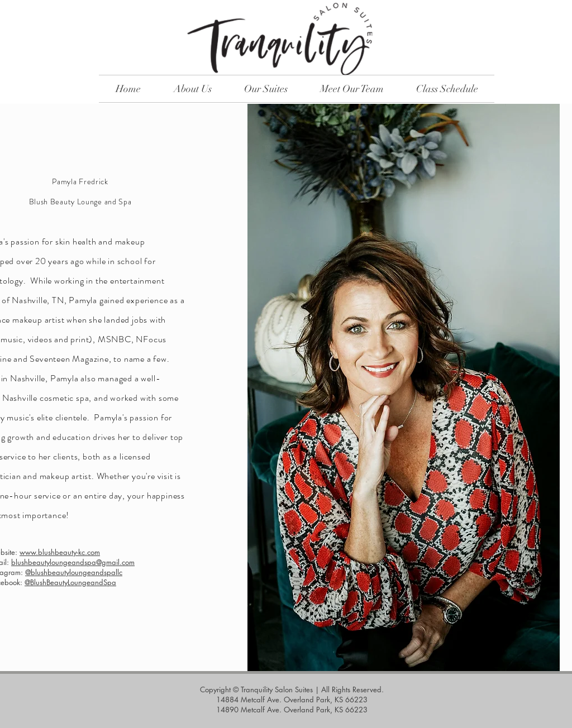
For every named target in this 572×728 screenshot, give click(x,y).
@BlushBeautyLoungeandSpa (70, 582)
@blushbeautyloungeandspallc (74, 572)
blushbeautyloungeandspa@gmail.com (73, 562)
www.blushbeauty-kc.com (60, 552)
